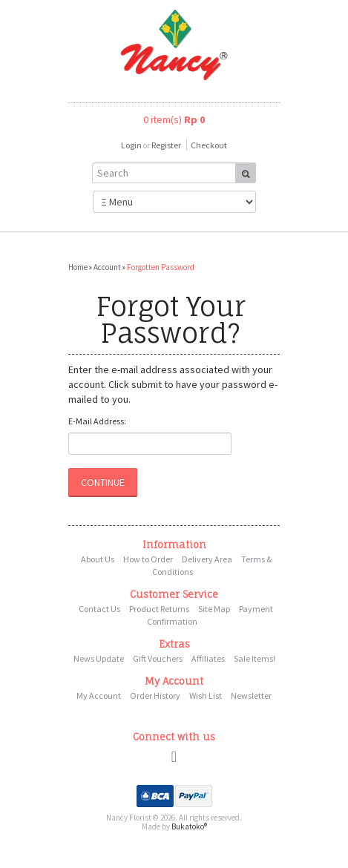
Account (107, 267)
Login (131, 145)
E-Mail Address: (97, 421)
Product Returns (159, 609)
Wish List (206, 696)
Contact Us (99, 609)
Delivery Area (207, 559)
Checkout (209, 145)
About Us (98, 559)
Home (78, 267)
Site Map (214, 609)
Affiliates (208, 658)
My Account (99, 696)
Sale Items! (255, 658)
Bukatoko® (189, 826)
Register (166, 145)
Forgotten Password (161, 267)
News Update (99, 658)
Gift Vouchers (158, 658)
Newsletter (251, 696)
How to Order (148, 559)
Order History (155, 696)
